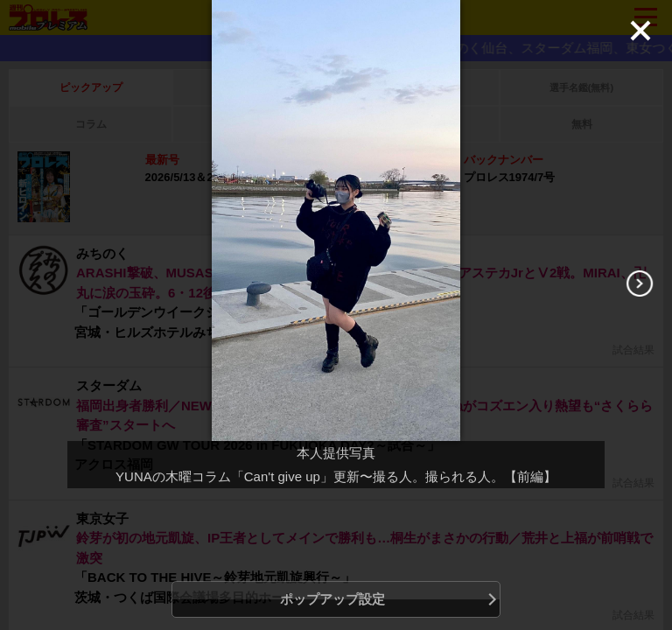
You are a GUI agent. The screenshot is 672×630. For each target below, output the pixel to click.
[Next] (640, 283)
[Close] (640, 31)
